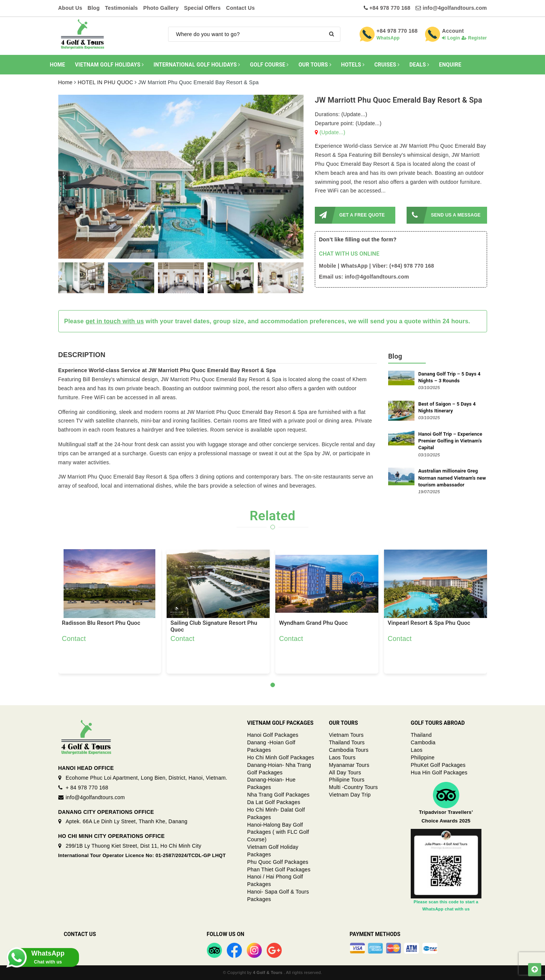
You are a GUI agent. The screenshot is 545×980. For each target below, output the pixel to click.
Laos (417, 750)
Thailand (421, 735)
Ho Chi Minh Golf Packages (281, 757)
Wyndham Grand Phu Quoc (313, 623)
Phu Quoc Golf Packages (278, 862)
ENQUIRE (450, 65)
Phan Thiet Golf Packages (279, 869)
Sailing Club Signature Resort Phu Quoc (214, 626)
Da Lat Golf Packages (274, 802)
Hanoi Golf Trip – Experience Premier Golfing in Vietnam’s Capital (450, 441)
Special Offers (202, 8)
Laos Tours (342, 757)
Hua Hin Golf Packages (439, 772)
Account (453, 31)
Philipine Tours (347, 780)
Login (451, 38)
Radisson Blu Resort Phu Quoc (101, 623)
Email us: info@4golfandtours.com (364, 277)
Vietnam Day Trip (350, 795)
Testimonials (121, 8)
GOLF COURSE (269, 65)
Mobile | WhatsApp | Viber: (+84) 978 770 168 (376, 266)
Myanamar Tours (349, 765)
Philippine (423, 757)
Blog (94, 8)
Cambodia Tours (349, 750)
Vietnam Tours (346, 735)
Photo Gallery (161, 8)
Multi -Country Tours (354, 787)
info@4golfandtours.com (455, 8)
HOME (58, 65)
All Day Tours (345, 772)
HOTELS (353, 65)
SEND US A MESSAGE (444, 215)
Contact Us (240, 8)
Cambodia (423, 742)
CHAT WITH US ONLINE (349, 254)
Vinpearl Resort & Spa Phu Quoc (429, 623)
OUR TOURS (315, 65)
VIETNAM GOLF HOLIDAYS (109, 65)
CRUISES (387, 65)
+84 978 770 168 (390, 8)
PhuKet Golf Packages (438, 765)
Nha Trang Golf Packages (278, 795)
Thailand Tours (347, 742)
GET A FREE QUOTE (350, 215)
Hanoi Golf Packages (273, 735)
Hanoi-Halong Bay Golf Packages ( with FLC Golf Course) (278, 832)
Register (474, 38)
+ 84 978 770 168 (87, 788)
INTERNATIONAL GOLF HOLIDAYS (197, 65)
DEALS (419, 65)
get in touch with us (115, 321)
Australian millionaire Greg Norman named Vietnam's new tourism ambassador (452, 478)
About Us (70, 8)
